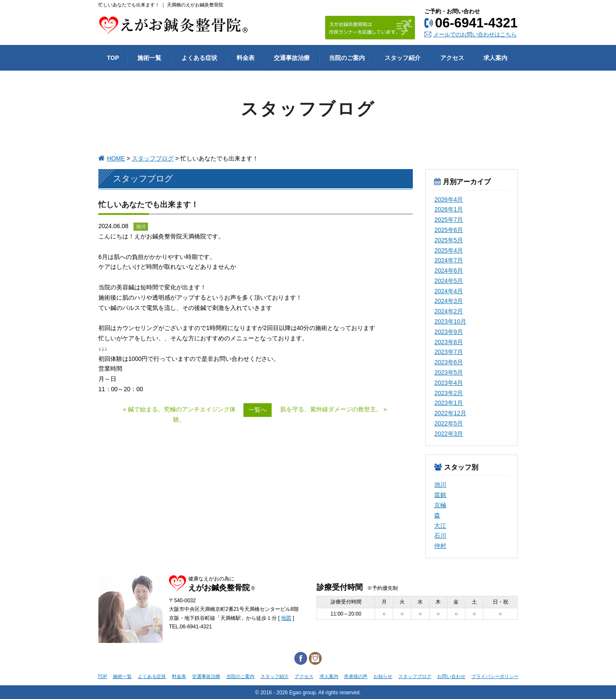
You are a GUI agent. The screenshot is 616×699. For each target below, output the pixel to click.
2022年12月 (450, 413)
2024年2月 (449, 311)
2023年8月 (449, 342)
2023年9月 (449, 332)
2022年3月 (449, 434)
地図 (286, 618)
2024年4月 (449, 291)
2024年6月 (449, 271)
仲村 (440, 546)
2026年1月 (449, 209)
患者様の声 (356, 676)
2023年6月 (449, 362)
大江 (440, 526)
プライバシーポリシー (495, 676)
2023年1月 (449, 403)
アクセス (304, 676)
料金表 (179, 676)
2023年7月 (449, 352)
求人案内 (329, 676)
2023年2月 (449, 393)
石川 (440, 535)
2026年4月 (449, 199)
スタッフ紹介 (275, 676)
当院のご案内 (240, 676)
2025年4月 (449, 250)
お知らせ (383, 676)
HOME (116, 158)
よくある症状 (152, 676)
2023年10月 (450, 321)
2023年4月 (449, 383)
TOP (102, 676)
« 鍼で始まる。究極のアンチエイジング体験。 (179, 414)
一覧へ (258, 410)
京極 (440, 505)
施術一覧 (122, 676)
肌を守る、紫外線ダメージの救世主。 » (334, 409)
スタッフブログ (153, 158)
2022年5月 (449, 423)
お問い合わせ (451, 676)
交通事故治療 (206, 676)
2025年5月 (449, 240)
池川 (440, 485)
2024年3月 (449, 301)
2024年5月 (449, 281)
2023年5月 (449, 372)
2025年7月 (449, 220)
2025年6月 (449, 230)
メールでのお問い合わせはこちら (475, 34)
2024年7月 (449, 260)
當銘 (440, 495)
